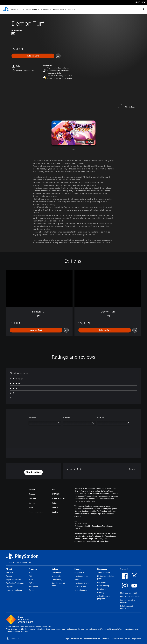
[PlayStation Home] (6, 10)
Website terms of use (92, 639)
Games (14, 10)
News (55, 10)
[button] (74, 133)
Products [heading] (33, 569)
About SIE (10, 573)
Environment (56, 573)
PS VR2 (31, 580)
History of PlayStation (14, 590)
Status (77, 580)
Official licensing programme (104, 597)
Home (8, 562)
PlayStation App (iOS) (128, 593)
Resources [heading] (102, 569)
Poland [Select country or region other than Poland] (13, 639)
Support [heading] (78, 569)
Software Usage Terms (132, 639)
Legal (67, 639)
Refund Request (81, 590)
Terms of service (104, 573)
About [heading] (9, 569)
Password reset (80, 587)
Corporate (10, 587)
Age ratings (102, 582)
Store (62, 10)
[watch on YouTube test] (89, 142)
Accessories (45, 10)
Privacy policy (76, 639)
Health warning (103, 586)
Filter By (67, 418)
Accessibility (56, 576)
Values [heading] (55, 569)
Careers (9, 576)
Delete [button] (132, 469)
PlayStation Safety (81, 576)
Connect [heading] (124, 569)
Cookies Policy (116, 639)
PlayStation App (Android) (130, 596)
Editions (32, 418)
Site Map (105, 639)
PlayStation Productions (15, 583)
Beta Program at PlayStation (126, 607)
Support (70, 10)
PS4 (27, 10)
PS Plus (35, 10)
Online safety (57, 580)
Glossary (101, 593)
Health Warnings (81, 524)
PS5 (21, 10)
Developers (102, 589)
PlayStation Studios (13, 580)
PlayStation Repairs (82, 583)
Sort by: (101, 418)
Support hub (79, 573)
